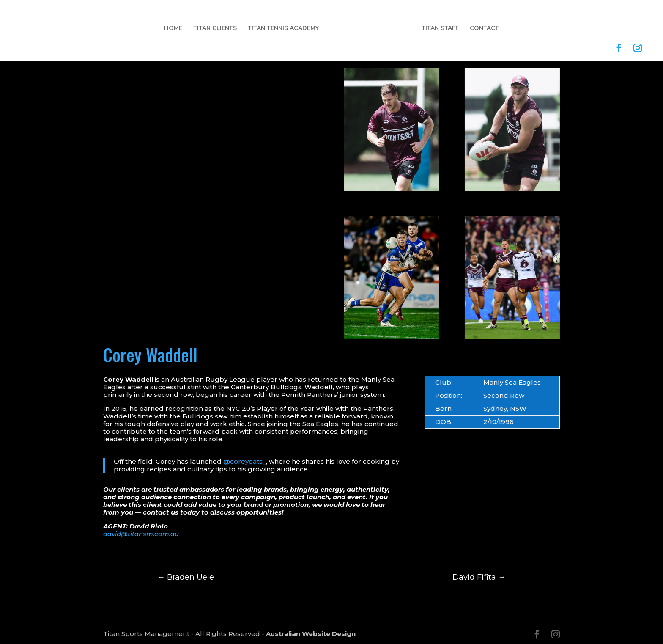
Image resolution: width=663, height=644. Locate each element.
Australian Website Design (311, 634)
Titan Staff (440, 29)
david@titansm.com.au (141, 534)
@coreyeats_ (245, 461)
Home (173, 29)
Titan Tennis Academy (283, 29)
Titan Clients (215, 29)
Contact (484, 29)
